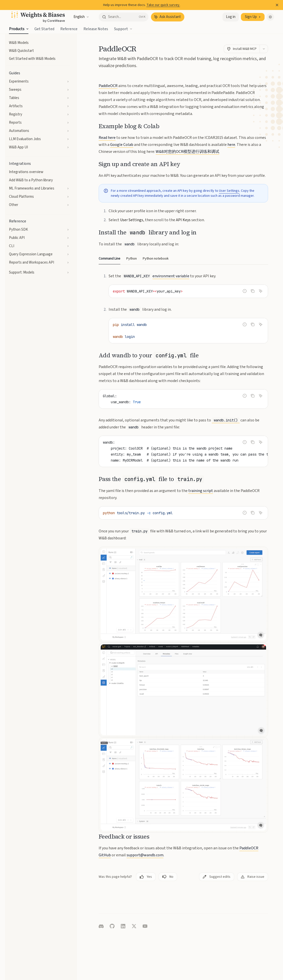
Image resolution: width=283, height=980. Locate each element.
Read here (107, 138)
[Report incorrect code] (245, 291)
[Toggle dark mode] (270, 17)
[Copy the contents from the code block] (253, 291)
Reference (69, 30)
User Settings (229, 191)
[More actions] (264, 49)
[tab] (109, 258)
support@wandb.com (145, 855)
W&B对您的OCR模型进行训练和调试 (187, 152)
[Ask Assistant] (261, 291)
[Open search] (124, 17)
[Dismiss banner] (277, 5)
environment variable (171, 276)
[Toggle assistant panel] (168, 17)
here (231, 145)
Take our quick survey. (163, 5)
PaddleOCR (108, 86)
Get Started (44, 30)
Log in (231, 17)
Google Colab (122, 145)
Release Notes (96, 30)
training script (201, 491)
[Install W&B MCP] (242, 49)
